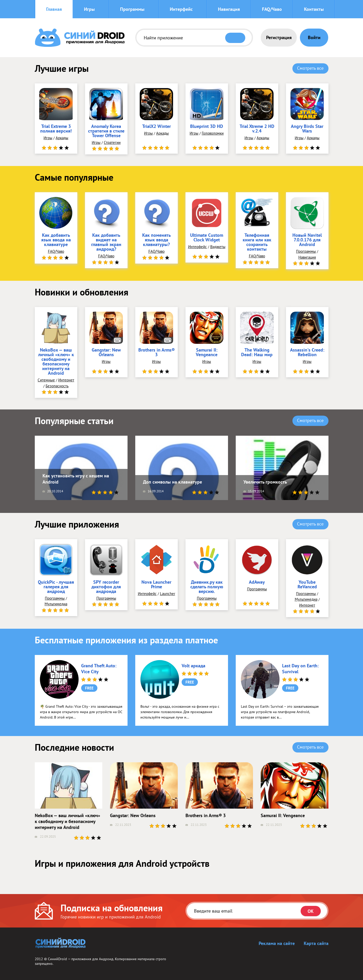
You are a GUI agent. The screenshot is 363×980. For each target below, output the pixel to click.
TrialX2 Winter (157, 127)
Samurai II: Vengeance (207, 353)
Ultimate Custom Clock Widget (207, 238)
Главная (54, 9)
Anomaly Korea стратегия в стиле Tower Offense (106, 131)
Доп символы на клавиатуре (172, 482)
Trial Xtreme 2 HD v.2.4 (257, 129)
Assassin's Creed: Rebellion (307, 353)
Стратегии (112, 142)
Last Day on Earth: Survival (300, 669)
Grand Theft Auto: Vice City (99, 669)
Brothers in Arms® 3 (157, 353)
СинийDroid (57, 959)
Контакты (314, 9)
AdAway (257, 582)
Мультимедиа (56, 604)
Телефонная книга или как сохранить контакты (257, 242)
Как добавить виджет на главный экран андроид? (106, 242)
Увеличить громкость (265, 482)
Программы (132, 9)
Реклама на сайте (277, 943)
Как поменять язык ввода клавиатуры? (157, 240)
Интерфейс (181, 9)
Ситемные (46, 380)
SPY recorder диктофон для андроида (106, 587)
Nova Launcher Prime (156, 585)
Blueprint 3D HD (207, 127)
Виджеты (218, 247)
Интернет (66, 380)
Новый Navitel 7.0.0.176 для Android (307, 240)
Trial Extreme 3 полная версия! (56, 129)
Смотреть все (310, 68)
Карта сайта (316, 943)
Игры (89, 9)
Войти (314, 37)
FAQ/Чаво (272, 9)
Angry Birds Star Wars (307, 129)
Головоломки (213, 133)
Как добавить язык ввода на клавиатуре (56, 240)
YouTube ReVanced (307, 585)
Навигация (229, 9)
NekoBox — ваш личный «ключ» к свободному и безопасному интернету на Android (56, 362)
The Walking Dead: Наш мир (257, 353)
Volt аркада (193, 666)
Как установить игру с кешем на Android (76, 479)
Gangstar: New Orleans (106, 353)
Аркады (62, 138)
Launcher (168, 594)
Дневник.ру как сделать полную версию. (207, 587)
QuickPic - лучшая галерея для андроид (56, 587)
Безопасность (57, 386)
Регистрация (279, 37)
